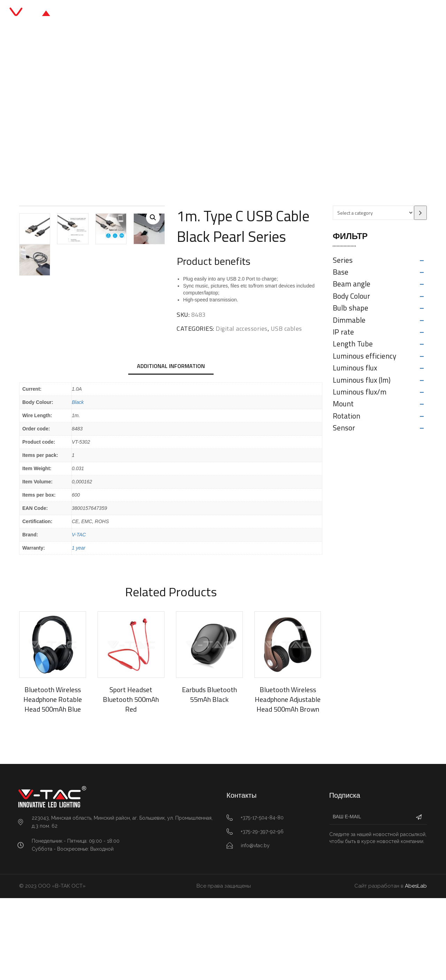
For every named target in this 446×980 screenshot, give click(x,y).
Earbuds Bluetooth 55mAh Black (209, 777)
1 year (79, 630)
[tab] (171, 449)
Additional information (171, 448)
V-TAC (79, 617)
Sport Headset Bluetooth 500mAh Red (131, 782)
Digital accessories (170, 117)
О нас (268, 14)
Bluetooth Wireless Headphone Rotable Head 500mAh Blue (53, 782)
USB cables (217, 117)
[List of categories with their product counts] (373, 213)
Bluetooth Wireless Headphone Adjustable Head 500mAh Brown (288, 782)
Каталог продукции (193, 14)
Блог (240, 14)
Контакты (302, 14)
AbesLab (416, 968)
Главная (141, 14)
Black (78, 484)
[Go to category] (420, 213)
